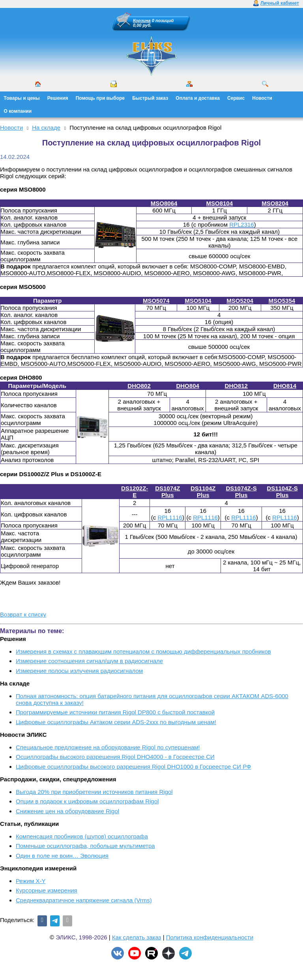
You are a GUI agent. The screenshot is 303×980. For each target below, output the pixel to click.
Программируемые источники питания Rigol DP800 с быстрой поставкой (115, 712)
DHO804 (187, 386)
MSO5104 (198, 301)
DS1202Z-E (135, 492)
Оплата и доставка (198, 98)
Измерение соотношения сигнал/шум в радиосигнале (89, 661)
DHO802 (139, 386)
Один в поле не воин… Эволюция (62, 856)
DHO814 (285, 386)
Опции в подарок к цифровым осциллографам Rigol (87, 801)
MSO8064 (164, 203)
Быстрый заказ (150, 98)
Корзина (142, 20)
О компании (18, 111)
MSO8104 (220, 203)
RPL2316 (242, 225)
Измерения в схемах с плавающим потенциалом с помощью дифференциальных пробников (143, 651)
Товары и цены (22, 98)
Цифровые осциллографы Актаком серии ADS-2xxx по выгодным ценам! (116, 722)
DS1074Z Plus (167, 492)
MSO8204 (275, 203)
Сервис (236, 98)
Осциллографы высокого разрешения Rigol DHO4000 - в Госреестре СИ (115, 757)
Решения (58, 98)
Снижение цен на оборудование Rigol (67, 811)
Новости (262, 98)
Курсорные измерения (47, 890)
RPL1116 (170, 517)
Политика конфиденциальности (210, 937)
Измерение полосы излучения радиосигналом (79, 671)
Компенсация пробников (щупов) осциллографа (82, 836)
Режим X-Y (31, 881)
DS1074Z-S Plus (241, 492)
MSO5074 (156, 301)
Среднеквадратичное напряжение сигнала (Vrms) (84, 900)
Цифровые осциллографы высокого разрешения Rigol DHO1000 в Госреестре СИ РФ (134, 767)
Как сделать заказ (137, 937)
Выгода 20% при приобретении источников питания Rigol (94, 792)
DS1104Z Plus (203, 492)
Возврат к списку (23, 614)
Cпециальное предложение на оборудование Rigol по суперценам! (108, 747)
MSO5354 (282, 301)
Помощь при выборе (100, 98)
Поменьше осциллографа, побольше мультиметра (85, 846)
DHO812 (236, 386)
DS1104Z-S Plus (282, 492)
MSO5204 (240, 301)
